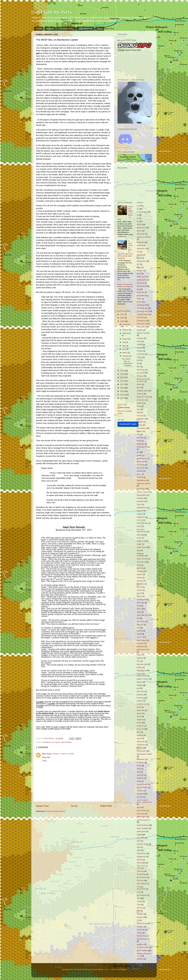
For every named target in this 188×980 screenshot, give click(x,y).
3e (138, 215)
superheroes (142, 853)
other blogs (141, 640)
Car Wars (141, 317)
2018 (122, 381)
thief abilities (142, 884)
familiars (140, 422)
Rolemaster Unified (144, 754)
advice (139, 231)
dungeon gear (142, 391)
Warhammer (142, 936)
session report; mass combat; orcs (144, 801)
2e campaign (142, 212)
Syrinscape (141, 863)
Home (39, 29)
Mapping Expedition (141, 555)
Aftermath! (141, 234)
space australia (143, 828)
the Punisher (142, 877)
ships (139, 807)
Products (50, 29)
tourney (140, 908)
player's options (143, 679)
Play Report (141, 670)
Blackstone (141, 286)
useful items (142, 923)
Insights (140, 514)
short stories (142, 810)
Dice (139, 367)
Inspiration (141, 517)
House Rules (142, 508)
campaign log (142, 308)
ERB (139, 412)
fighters (140, 431)
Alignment (141, 242)
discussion (141, 370)
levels (139, 538)
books (139, 299)
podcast (140, 695)
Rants (139, 723)
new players (142, 599)
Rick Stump (125, 408)
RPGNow (140, 762)
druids (139, 384)
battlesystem (142, 280)
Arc (138, 252)
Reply (45, 761)
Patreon (140, 658)
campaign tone (143, 311)
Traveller (140, 914)
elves (139, 406)
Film (139, 434)
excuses (140, 416)
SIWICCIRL (141, 817)
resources (141, 742)
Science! (140, 791)
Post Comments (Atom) (56, 811)
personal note (142, 664)
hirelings (140, 498)
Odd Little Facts (143, 615)
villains (139, 933)
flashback (141, 444)
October (126, 330)
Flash (139, 441)
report (139, 738)
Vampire (140, 927)
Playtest (140, 685)
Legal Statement (85, 29)
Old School (141, 621)
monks (139, 578)
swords (140, 860)
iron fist (140, 520)
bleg (139, 289)
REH (139, 732)
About (100, 29)
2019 (122, 377)
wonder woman (143, 947)
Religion (140, 735)
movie (139, 593)
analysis (140, 245)
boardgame (141, 296)
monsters (140, 584)
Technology (141, 874)
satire (139, 781)
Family (139, 425)
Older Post (106, 806)
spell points (141, 831)
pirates (139, 667)
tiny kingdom (142, 895)
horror (139, 504)
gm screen (141, 468)
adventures (141, 228)
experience (141, 419)
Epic (139, 409)
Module (140, 574)
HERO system (142, 492)
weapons (140, 944)
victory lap (141, 930)
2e (138, 209)
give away (141, 462)
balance (140, 271)
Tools (139, 905)
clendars (140, 338)
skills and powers (144, 820)
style (139, 847)
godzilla (140, 471)
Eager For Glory (143, 397)
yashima (140, 959)
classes (140, 330)
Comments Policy (66, 29)
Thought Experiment (141, 888)
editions (140, 403)
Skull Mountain (143, 825)
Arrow (139, 258)
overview (140, 643)
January (126, 356)
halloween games (144, 484)
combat (140, 345)
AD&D (139, 224)
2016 (122, 388)
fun (138, 452)
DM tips (140, 376)
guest (139, 474)
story (139, 841)
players (140, 682)
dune (139, 387)
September (127, 333)
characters (141, 327)
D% (138, 360)
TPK (139, 911)
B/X (138, 264)
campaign (141, 305)
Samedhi (140, 775)
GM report (141, 465)
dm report (56, 742)
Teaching (140, 871)
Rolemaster (141, 751)
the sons (140, 880)
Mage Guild (141, 541)
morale (139, 590)
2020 (122, 374)
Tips (138, 898)
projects (140, 701)
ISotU (139, 526)
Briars (139, 302)
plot (138, 688)
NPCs (139, 609)
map (139, 550)
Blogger (123, 969)
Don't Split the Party (52, 12)
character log (142, 324)
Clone (139, 341)
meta (139, 565)
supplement (141, 857)
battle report (142, 277)
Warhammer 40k (143, 939)
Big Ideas (140, 283)
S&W (139, 769)
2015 (122, 391)
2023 (122, 318)
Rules (139, 766)
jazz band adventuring (141, 530)
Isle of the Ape (142, 523)
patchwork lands (143, 650)
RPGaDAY (141, 759)
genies (139, 455)
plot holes (141, 691)
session (140, 797)
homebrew (141, 501)
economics (141, 400)
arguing (140, 255)
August (125, 339)
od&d (139, 612)
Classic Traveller (143, 333)
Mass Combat (142, 559)
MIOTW (140, 568)
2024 (122, 314)
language (140, 535)
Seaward (140, 794)
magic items (142, 547)
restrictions (141, 745)
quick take (141, 710)
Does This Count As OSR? (143, 380)
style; (139, 850)
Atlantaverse (142, 261)
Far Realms (141, 428)
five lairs (140, 438)
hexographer (142, 495)
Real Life (140, 729)
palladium (141, 646)
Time (139, 892)
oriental (140, 631)
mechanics (141, 562)
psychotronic (142, 704)
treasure (140, 917)
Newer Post (42, 806)
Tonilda (140, 901)
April (124, 349)
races (139, 716)
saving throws (142, 784)
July (124, 342)
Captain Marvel (143, 314)
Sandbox (140, 778)
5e (138, 221)
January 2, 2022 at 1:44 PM (63, 754)
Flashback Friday (144, 447)
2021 (122, 371)
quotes (139, 713)
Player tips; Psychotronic (142, 675)
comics (140, 348)
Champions (47, 742)
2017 (122, 384)
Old (138, 618)
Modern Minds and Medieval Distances (125, 285)
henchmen (141, 489)
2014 (122, 395)
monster (140, 581)
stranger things (143, 844)
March (125, 353)
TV (138, 920)
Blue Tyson (47, 754)
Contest (140, 351)
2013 (122, 398)
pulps (139, 707)
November (126, 324)
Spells (139, 835)
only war (140, 625)
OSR (139, 634)
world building (66, 742)
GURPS (140, 477)
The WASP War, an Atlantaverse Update (127, 362)
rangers (140, 720)
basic (139, 274)
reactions (140, 726)
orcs (139, 628)
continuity (141, 354)
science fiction (142, 787)
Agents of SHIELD (144, 237)
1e (138, 206)
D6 (138, 363)
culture (139, 357)
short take (141, 814)
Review (140, 748)
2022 (122, 321)
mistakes (140, 571)
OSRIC (140, 637)
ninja (139, 606)
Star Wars (141, 838)
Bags (139, 267)
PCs (139, 661)
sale (138, 772)
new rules (141, 603)
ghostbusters (142, 458)
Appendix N (141, 249)
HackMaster (142, 480)
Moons (139, 587)
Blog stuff (140, 292)
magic (139, 544)
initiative (140, 511)
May (124, 346)
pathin (139, 655)
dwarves (140, 394)
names (139, 596)
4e (138, 218)
